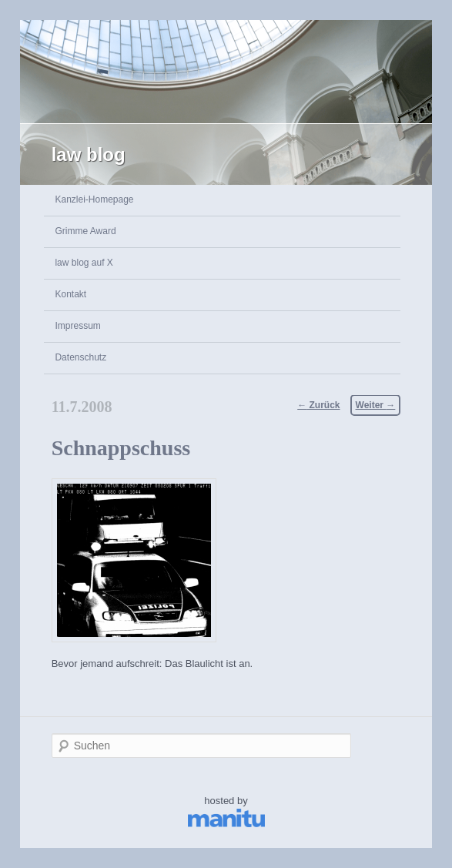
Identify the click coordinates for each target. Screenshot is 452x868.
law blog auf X (84, 263)
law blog (89, 154)
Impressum (77, 326)
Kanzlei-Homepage (94, 199)
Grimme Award (85, 231)
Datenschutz (80, 357)
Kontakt (70, 294)
